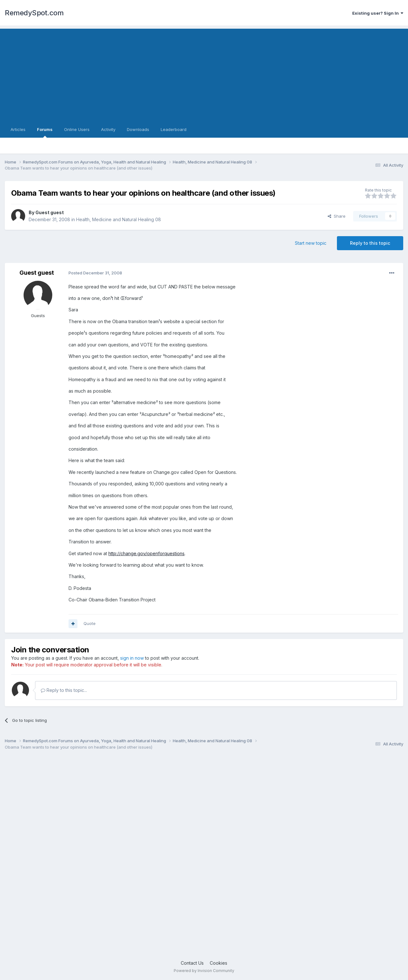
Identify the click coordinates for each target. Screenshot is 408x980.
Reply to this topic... (64, 690)
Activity (108, 129)
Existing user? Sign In (378, 13)
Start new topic (311, 243)
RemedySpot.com (34, 13)
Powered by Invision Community (204, 971)
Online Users (77, 129)
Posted (95, 273)
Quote (90, 623)
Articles (18, 129)
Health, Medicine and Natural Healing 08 (119, 219)
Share (337, 216)
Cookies (219, 963)
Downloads (138, 129)
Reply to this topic (370, 243)
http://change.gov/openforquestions (146, 553)
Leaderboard (174, 129)
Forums (45, 132)
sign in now (132, 658)
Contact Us (192, 963)
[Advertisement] (204, 73)
